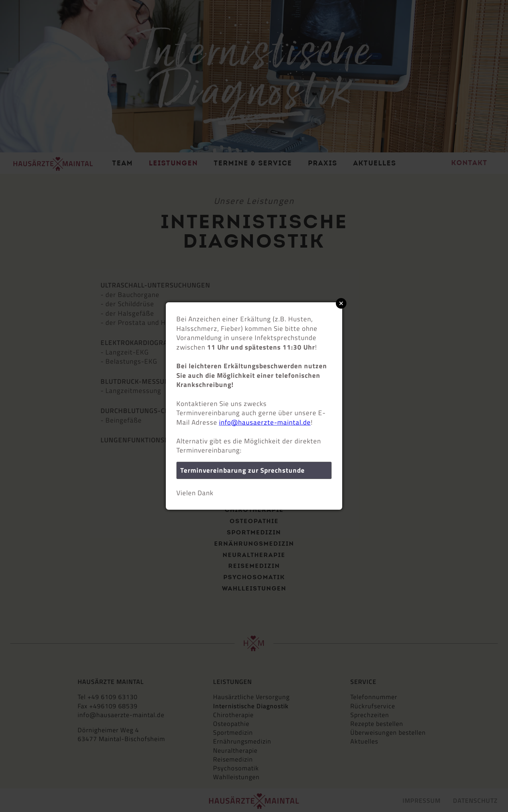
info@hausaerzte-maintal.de (265, 422)
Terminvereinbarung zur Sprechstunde (243, 470)
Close (341, 303)
